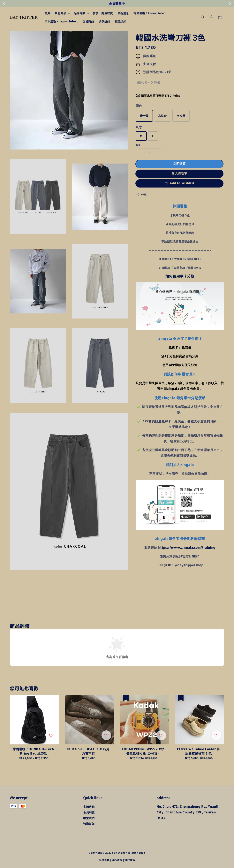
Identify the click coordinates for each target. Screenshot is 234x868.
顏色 (139, 106)
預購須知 (120, 21)
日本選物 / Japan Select (61, 21)
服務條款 (104, 860)
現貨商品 (88, 21)
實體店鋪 (89, 807)
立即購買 (179, 164)
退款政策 (130, 860)
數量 (138, 145)
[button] (203, 17)
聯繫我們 (89, 818)
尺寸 (139, 127)
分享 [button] (141, 195)
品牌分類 (79, 13)
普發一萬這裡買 (103, 13)
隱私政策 (117, 860)
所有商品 (61, 13)
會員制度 (89, 812)
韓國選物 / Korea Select (150, 13)
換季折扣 (104, 21)
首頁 (47, 13)
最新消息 (123, 13)
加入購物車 (179, 173)
